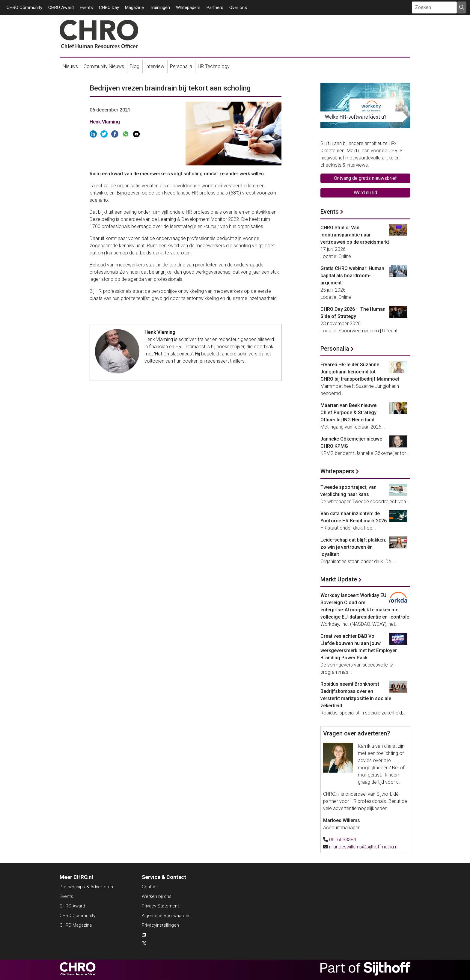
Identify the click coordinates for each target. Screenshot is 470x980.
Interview (155, 66)
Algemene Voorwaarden (166, 916)
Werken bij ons (157, 896)
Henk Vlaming (105, 122)
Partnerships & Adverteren (86, 887)
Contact (150, 887)
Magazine (134, 7)
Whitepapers (188, 7)
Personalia (181, 66)
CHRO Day (109, 7)
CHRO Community (24, 7)
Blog (135, 66)
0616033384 (343, 840)
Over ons (238, 7)
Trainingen (160, 7)
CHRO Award (61, 7)
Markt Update (339, 579)
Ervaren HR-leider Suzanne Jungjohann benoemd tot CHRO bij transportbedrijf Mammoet (360, 372)
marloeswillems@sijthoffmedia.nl (364, 847)
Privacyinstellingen (160, 925)
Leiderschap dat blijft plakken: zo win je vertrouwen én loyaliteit (353, 547)
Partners (215, 7)
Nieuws (70, 66)
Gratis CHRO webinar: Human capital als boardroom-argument (352, 276)
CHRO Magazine (76, 925)
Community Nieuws (104, 66)
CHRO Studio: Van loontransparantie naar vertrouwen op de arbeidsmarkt (355, 235)
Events (86, 7)
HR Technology (214, 66)
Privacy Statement (160, 906)
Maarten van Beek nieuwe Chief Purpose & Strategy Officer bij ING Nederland (348, 413)
